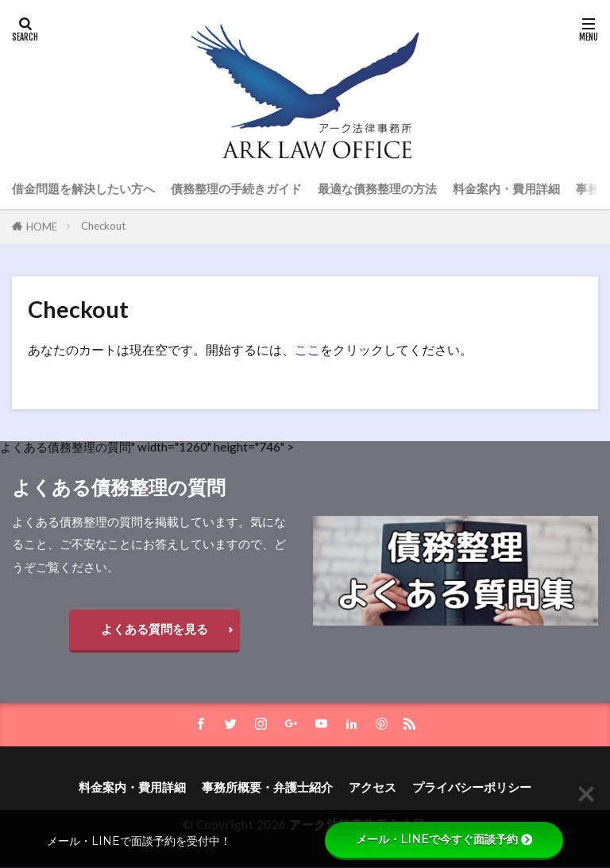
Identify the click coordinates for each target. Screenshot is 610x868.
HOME (42, 227)
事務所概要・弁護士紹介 (267, 788)
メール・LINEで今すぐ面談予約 (444, 839)
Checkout (103, 226)
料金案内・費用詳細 (506, 188)
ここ (307, 349)
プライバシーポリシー (472, 788)
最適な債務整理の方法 (377, 188)
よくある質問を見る (154, 629)
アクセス (373, 788)
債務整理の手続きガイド (236, 188)
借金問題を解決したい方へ (83, 188)
